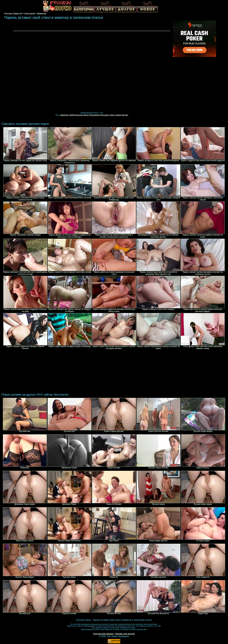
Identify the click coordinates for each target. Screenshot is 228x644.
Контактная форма (103, 634)
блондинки (94, 115)
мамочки (64, 115)
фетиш (125, 115)
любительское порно (79, 115)
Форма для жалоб (125, 634)
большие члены (108, 115)
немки (118, 115)
